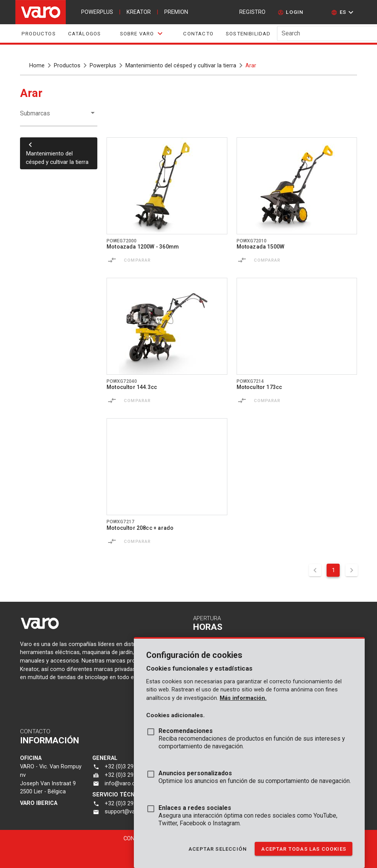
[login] (291, 12)
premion (176, 12)
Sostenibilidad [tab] (248, 34)
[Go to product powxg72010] (297, 186)
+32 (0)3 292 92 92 (128, 767)
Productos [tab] (39, 34)
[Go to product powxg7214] (297, 326)
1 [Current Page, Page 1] (333, 570)
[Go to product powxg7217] (167, 467)
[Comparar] (112, 260)
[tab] (142, 33)
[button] (343, 12)
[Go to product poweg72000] (167, 186)
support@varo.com (129, 812)
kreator (139, 12)
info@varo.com (124, 784)
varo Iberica (39, 803)
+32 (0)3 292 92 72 (128, 775)
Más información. (243, 698)
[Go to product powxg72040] (167, 326)
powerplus (97, 12)
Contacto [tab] (198, 34)
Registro (252, 12)
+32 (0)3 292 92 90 (128, 804)
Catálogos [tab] (85, 34)
